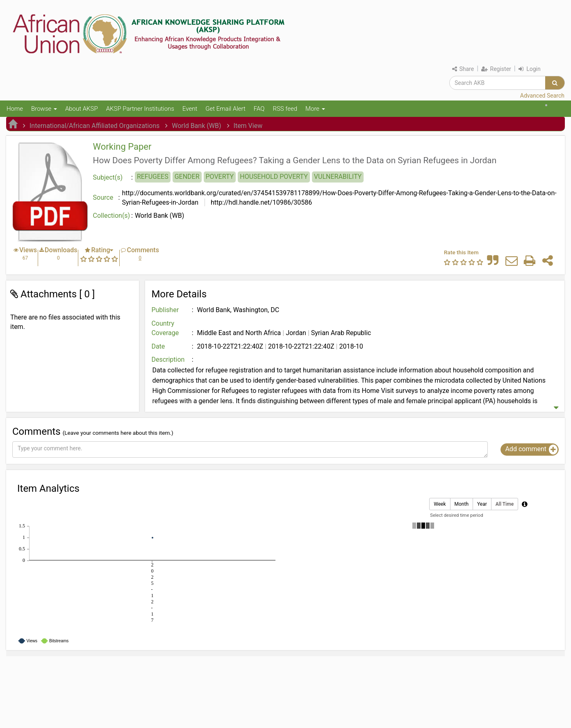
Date (158, 346)
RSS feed (285, 109)
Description (168, 359)
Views (28, 250)
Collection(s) (112, 216)
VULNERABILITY (338, 177)
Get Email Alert (225, 109)
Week (440, 504)
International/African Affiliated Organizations (94, 126)
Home (15, 109)
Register (496, 69)
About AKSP (82, 109)
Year (482, 504)
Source (103, 197)
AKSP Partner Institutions (140, 109)
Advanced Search (542, 96)
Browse (44, 109)
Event (190, 109)
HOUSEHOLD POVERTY (274, 177)
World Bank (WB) (196, 126)
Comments (143, 250)
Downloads (61, 250)
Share (463, 69)
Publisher (165, 310)
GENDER (187, 177)
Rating (100, 250)
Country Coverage (165, 328)
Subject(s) (108, 177)
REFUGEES (153, 177)
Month (462, 504)
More (315, 109)
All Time (505, 504)
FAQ (259, 109)
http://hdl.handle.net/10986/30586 (260, 202)
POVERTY (220, 177)
